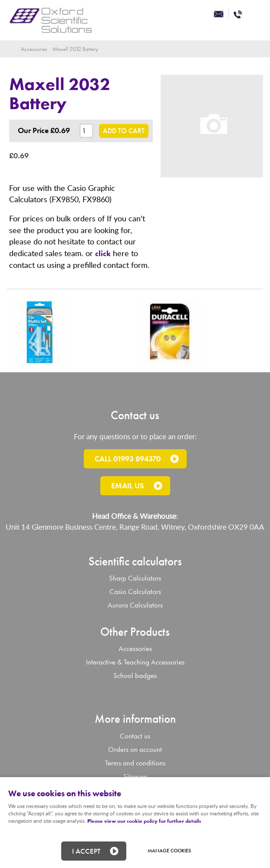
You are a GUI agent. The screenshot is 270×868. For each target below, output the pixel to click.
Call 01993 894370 (128, 459)
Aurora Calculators (135, 605)
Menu (255, 15)
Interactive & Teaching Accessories (135, 662)
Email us (128, 486)
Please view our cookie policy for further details (144, 821)
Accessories (34, 49)
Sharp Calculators (135, 578)
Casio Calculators (135, 592)
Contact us (135, 736)
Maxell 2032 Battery (75, 49)
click (103, 254)
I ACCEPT (86, 851)
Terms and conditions (135, 763)
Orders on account (135, 749)
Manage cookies (169, 851)
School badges (135, 676)
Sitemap (135, 776)
